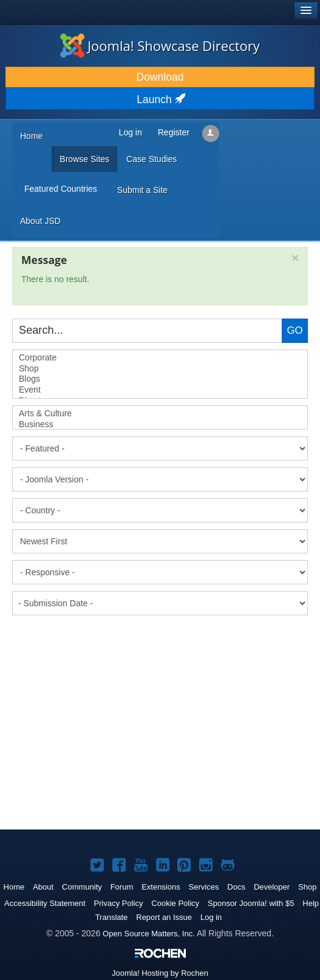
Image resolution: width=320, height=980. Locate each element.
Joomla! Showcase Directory (160, 46)
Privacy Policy (119, 903)
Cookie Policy (175, 903)
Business (160, 425)
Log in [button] (131, 132)
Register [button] (174, 132)
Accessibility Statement (45, 903)
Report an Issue (164, 917)
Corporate (160, 358)
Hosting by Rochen (160, 973)
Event (160, 390)
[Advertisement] (103, 652)
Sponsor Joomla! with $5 (251, 903)
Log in (211, 917)
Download (160, 77)
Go (294, 330)
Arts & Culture (160, 414)
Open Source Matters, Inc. (149, 934)
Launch (160, 100)
